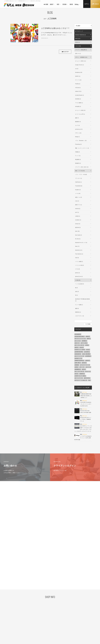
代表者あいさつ (40, 624)
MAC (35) (77, 231)
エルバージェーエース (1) (80, 356)
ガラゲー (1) (88, 371)
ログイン (87, 4)
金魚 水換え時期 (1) (87, 354)
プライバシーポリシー (13, 623)
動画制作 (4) (78, 122)
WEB (52, 619)
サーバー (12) (78, 80)
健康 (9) (77, 308)
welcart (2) (85, 363)
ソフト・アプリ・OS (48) (81, 174)
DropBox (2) (78, 190)
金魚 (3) (77, 292)
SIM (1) (88, 345)
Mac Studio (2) (78, 235)
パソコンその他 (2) (79, 265)
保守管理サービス (55, 630)
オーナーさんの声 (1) (80, 114)
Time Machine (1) (79, 254)
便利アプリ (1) (78, 205)
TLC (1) (77, 374)
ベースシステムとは (55, 621)
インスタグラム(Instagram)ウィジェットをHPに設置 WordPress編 (83, 438)
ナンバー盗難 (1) (79, 305)
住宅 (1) (84, 369)
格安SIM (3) (78, 227)
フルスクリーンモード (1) (85, 365)
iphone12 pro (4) (79, 276)
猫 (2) (76, 288)
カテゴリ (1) (89, 367)
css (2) (77, 69)
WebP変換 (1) (89, 356)
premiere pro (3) (79, 129)
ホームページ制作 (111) (81, 61)
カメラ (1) (77, 125)
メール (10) (78, 193)
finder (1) (88, 336)
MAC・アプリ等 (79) (80, 171)
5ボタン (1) (78, 343)
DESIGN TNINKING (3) (80, 35)
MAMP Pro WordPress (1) (80, 361)
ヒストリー (53, 623)
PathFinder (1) (78, 182)
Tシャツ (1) (78, 156)
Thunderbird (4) (78, 334)
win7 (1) (77, 212)
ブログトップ (79, 31)
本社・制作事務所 (41, 635)
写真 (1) (77, 367)
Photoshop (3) (78, 144)
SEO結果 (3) (78, 106)
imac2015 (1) (87, 352)
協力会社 (39, 628)
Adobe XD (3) (78, 91)
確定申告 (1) (83, 374)
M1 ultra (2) (78, 239)
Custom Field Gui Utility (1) (80, 336)
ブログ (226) (78, 46)
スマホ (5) (77, 269)
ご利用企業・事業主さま (42, 626)
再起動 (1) (77, 365)
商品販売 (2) (78, 163)
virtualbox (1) (78, 220)
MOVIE (80, 619)
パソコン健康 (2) (79, 262)
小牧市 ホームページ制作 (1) (80, 350)
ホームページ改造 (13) (80, 110)
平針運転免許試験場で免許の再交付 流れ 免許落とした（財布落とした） (86, 396)
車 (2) (76, 295)
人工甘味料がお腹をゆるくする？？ (55, 28)
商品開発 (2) (78, 159)
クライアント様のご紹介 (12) (82, 167)
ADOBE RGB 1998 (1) (79, 352)
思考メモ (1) (78, 53)
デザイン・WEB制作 (83, 626)
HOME (38, 619)
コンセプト (67, 621)
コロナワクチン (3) (79, 316)
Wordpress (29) (79, 72)
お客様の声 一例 (40, 631)
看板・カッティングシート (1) (82, 148)
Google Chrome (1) (80, 65)
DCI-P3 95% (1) (88, 378)
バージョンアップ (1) (79, 378)
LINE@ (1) (78, 216)
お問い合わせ (95, 4)
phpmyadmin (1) (78, 354)
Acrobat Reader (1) (79, 95)
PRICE (52, 628)
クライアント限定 (82, 624)
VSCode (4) (78, 88)
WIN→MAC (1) (78, 363)
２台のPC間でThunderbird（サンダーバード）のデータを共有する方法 (86, 404)
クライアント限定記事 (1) (81, 50)
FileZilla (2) (78, 84)
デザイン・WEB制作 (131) (81, 57)
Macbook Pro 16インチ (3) (81, 243)
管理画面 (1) (85, 341)
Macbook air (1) (79, 250)
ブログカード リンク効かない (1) (81, 380)
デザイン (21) (78, 133)
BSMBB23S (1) (78, 369)
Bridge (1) (77, 137)
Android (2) (78, 209)
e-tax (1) (77, 201)
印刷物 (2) (77, 152)
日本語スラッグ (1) (79, 358)
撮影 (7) (77, 118)
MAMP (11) (78, 76)
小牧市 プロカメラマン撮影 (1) (81, 376)
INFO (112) (78, 39)
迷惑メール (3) (78, 197)
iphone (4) (77, 273)
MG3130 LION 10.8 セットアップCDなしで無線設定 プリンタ (86, 419)
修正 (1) (89, 339)
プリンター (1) (78, 178)
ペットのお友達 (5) (79, 284)
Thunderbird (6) (79, 186)
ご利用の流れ (54, 632)
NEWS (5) (77, 42)
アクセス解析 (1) (79, 103)
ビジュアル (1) (78, 341)
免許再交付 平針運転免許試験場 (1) (82, 300)
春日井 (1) (88, 361)
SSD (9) (77, 258)
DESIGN (66, 619)
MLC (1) (77, 347)
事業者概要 (39, 633)
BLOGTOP (65, 52)
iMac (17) (77, 246)
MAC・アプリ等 (82, 628)
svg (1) (88, 350)
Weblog (80, 621)
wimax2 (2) (78, 224)
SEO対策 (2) (78, 99)
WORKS (53, 626)
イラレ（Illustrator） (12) (81, 141)
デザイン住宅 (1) (84, 343)
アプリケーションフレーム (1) (81, 339)
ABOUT (38, 621)
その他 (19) (78, 280)
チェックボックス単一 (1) (80, 345)
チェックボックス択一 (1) (80, 371)
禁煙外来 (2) (78, 312)
